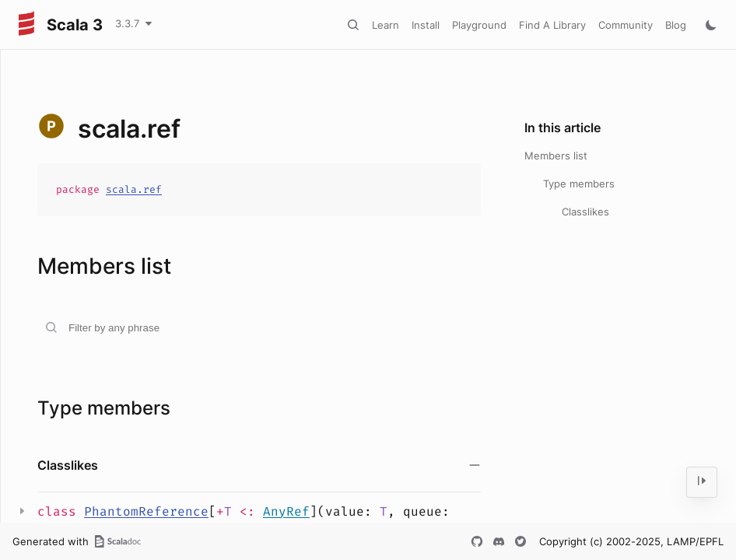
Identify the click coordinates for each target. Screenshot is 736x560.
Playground (479, 25)
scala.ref (134, 189)
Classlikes (585, 212)
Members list (556, 156)
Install (426, 25)
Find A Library (552, 25)
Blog (676, 25)
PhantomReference (146, 511)
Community (626, 25)
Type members (579, 184)
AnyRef (286, 511)
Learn (386, 25)
